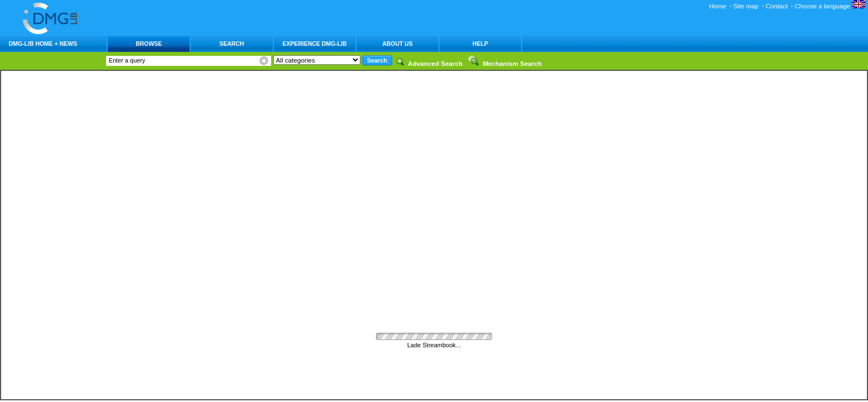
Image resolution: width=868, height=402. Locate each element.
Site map (746, 6)
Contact (776, 6)
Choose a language (830, 6)
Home (718, 6)
